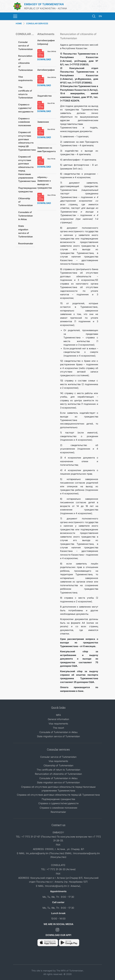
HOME (19, 23)
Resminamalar (26, 243)
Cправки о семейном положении (25, 122)
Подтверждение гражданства (27, 190)
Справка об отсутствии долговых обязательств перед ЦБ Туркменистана (27, 141)
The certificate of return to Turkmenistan (25, 92)
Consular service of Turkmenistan (25, 46)
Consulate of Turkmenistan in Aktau (25, 216)
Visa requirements (25, 78)
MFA (58, 715)
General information (58, 719)
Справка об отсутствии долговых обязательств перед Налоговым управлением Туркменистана (27, 169)
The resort (58, 728)
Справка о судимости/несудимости (26, 108)
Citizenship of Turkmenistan (25, 202)
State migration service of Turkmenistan (25, 231)
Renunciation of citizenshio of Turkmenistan (25, 63)
